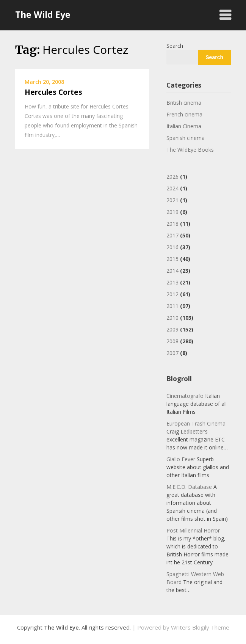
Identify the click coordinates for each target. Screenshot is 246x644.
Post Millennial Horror (193, 530)
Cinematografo (185, 396)
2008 (172, 341)
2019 (172, 212)
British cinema (184, 103)
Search (175, 46)
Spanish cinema (186, 138)
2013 (172, 282)
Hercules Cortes (53, 92)
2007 (172, 353)
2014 (172, 271)
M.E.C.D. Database (189, 487)
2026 (172, 177)
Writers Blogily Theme (200, 627)
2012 (172, 294)
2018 (172, 224)
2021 (172, 200)
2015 (172, 259)
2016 (172, 247)
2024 (172, 188)
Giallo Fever (181, 459)
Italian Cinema (184, 126)
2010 (172, 318)
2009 (172, 329)
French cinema (184, 114)
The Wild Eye (43, 14)
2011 (172, 306)
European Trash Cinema (196, 423)
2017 (172, 235)
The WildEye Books (190, 150)
